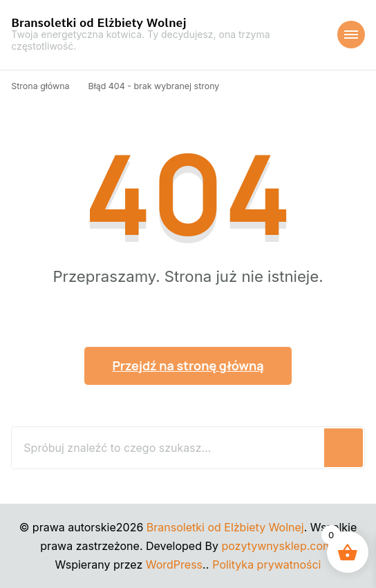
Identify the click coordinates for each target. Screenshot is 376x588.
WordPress (174, 565)
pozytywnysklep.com (277, 546)
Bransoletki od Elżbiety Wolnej (98, 23)
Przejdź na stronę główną (188, 366)
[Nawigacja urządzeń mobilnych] (351, 35)
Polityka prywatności (266, 565)
